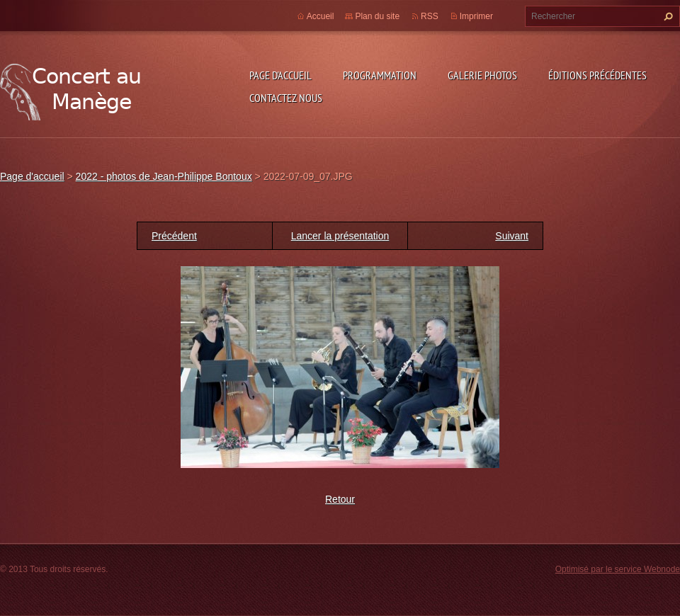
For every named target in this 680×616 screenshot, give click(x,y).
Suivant (512, 236)
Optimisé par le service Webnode (618, 569)
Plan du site (377, 16)
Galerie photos (482, 75)
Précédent (174, 236)
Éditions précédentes (597, 75)
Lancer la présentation (340, 236)
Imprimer (476, 16)
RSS (430, 16)
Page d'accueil (280, 75)
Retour (340, 499)
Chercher (667, 16)
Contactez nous (286, 98)
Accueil (321, 16)
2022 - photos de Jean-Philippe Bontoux (164, 176)
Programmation (380, 75)
